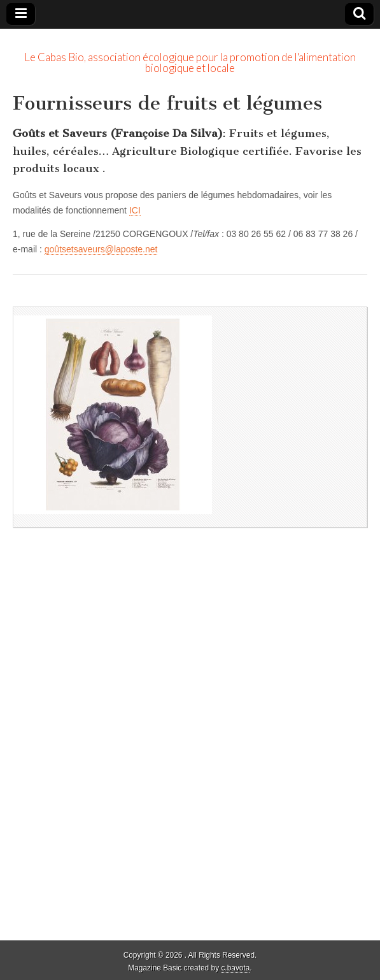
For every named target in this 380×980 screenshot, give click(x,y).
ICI (135, 210)
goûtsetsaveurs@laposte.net (101, 249)
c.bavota (235, 968)
